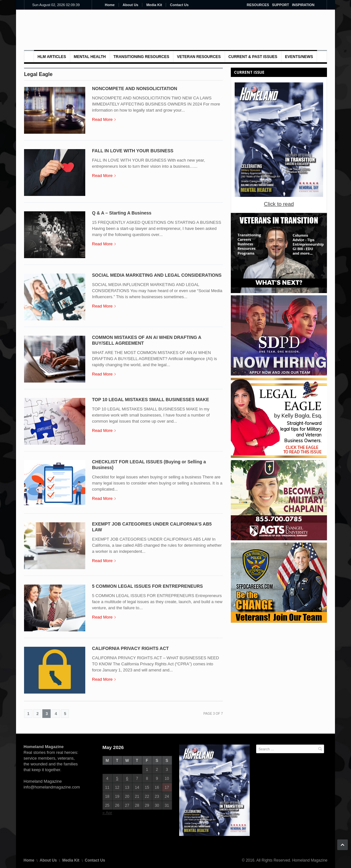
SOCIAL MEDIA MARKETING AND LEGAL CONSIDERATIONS (157, 275)
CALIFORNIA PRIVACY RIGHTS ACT (130, 648)
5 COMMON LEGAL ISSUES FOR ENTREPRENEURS (147, 586)
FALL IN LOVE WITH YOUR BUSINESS (133, 151)
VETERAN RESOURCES (199, 57)
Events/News (299, 57)
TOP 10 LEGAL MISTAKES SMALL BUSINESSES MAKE (150, 400)
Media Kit (154, 5)
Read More (104, 119)
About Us (131, 5)
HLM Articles (52, 57)
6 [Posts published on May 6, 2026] (127, 779)
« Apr (107, 813)
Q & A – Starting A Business (122, 213)
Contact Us (179, 5)
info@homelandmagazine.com (52, 787)
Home (110, 5)
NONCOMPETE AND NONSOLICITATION (135, 88)
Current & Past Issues (253, 57)
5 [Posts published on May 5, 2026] (117, 779)
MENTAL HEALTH (90, 57)
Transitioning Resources (141, 57)
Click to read (279, 204)
